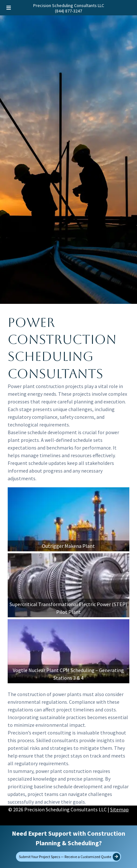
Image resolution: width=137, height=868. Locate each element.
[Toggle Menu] (9, 8)
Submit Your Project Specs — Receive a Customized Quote (69, 857)
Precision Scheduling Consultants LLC (69, 5)
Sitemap (119, 809)
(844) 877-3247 (68, 11)
